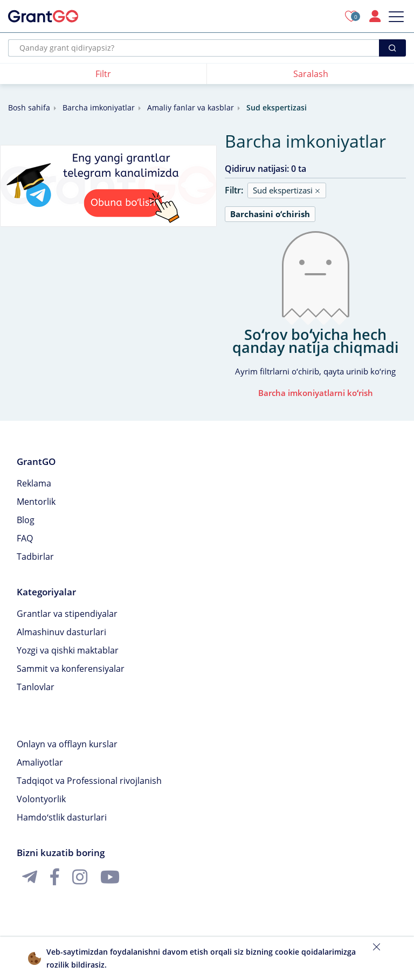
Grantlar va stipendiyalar (67, 614)
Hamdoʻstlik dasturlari (62, 817)
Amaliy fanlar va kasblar (191, 107)
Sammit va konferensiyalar (71, 669)
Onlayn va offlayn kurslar (67, 744)
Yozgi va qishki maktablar (68, 650)
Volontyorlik (41, 799)
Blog (26, 520)
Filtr (103, 74)
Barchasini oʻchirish (270, 214)
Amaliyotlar (40, 762)
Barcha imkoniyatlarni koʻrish (316, 393)
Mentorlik (36, 502)
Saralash (311, 74)
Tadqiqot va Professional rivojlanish (89, 781)
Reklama (34, 483)
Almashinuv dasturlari (61, 632)
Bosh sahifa (29, 107)
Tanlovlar (36, 687)
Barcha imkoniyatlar (99, 107)
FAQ (25, 538)
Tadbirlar (35, 557)
